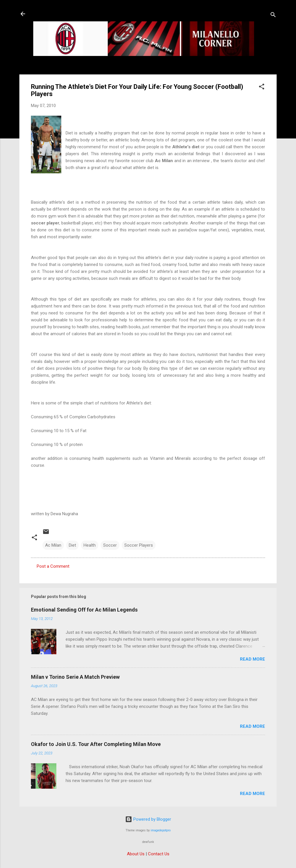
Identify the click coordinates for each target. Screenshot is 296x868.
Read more (252, 659)
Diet (72, 545)
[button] (262, 88)
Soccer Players (139, 545)
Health (90, 545)
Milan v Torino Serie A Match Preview (75, 677)
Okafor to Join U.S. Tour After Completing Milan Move (96, 744)
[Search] (273, 16)
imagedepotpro (161, 830)
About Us (136, 854)
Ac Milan (53, 545)
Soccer (110, 545)
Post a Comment (53, 566)
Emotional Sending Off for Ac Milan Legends (84, 610)
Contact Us (159, 854)
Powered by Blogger (148, 819)
